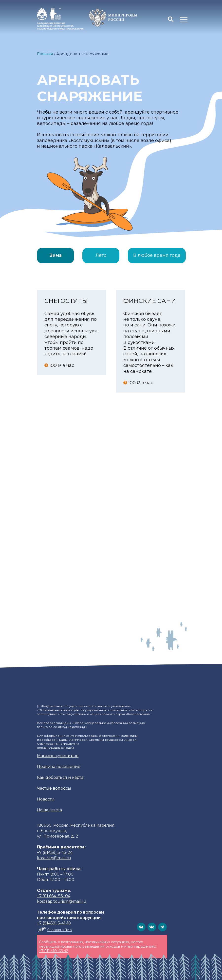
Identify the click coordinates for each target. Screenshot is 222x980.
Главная (45, 54)
